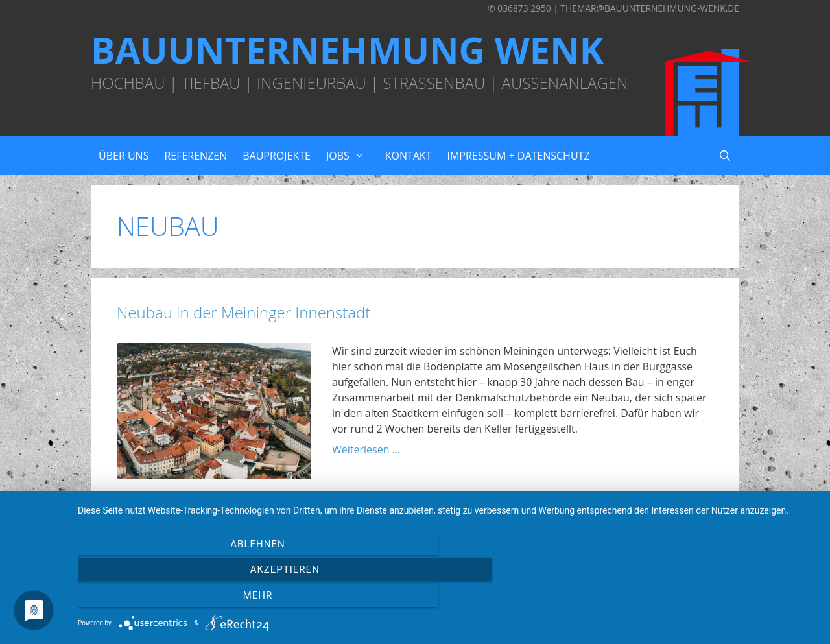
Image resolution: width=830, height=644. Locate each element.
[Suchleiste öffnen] (725, 156)
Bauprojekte (277, 156)
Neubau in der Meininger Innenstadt (243, 312)
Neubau (288, 512)
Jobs (352, 156)
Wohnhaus (338, 512)
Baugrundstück (171, 512)
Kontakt (409, 156)
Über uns (124, 156)
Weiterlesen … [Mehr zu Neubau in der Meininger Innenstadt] (366, 449)
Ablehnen (189, 599)
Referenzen (196, 156)
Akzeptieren (447, 599)
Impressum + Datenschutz (518, 156)
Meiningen (238, 512)
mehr (706, 599)
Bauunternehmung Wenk (347, 49)
